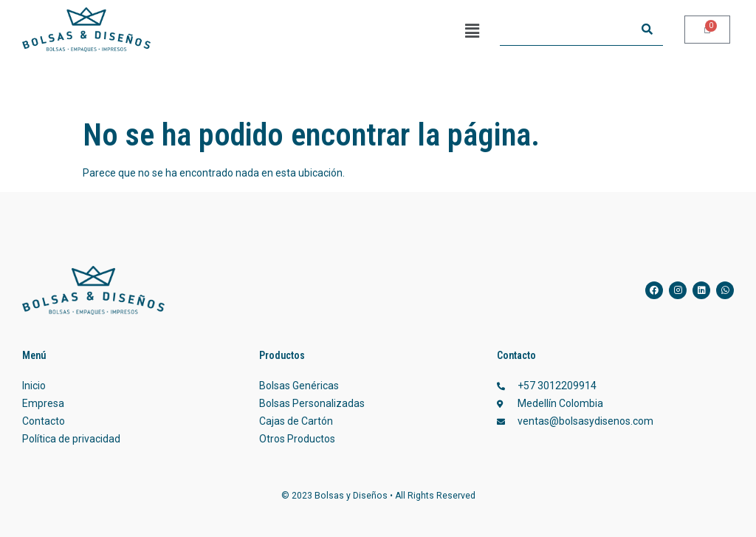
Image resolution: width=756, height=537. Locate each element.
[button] (472, 31)
